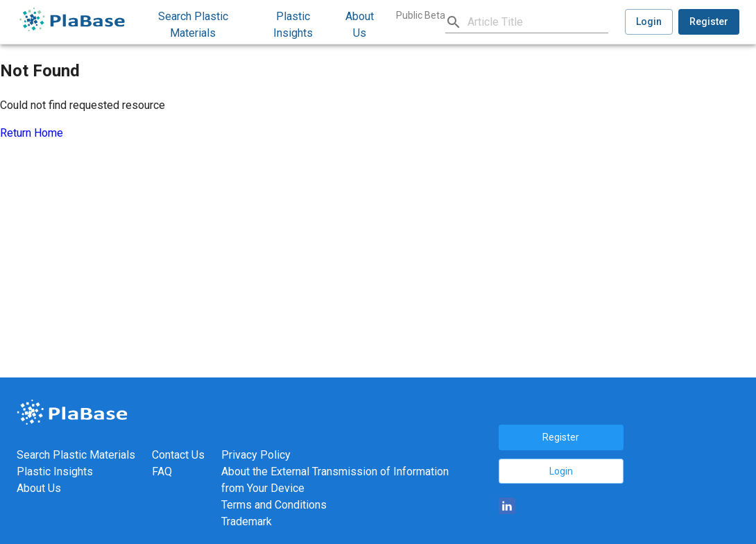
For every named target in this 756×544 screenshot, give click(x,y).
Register (709, 22)
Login (649, 22)
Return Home (32, 133)
